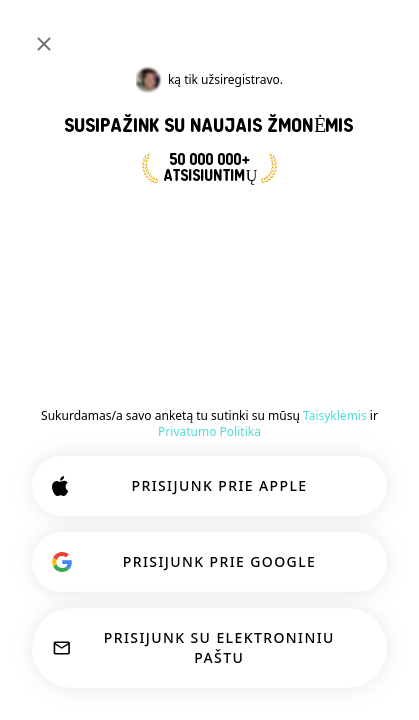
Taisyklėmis (335, 415)
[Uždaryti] (44, 44)
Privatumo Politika (209, 431)
